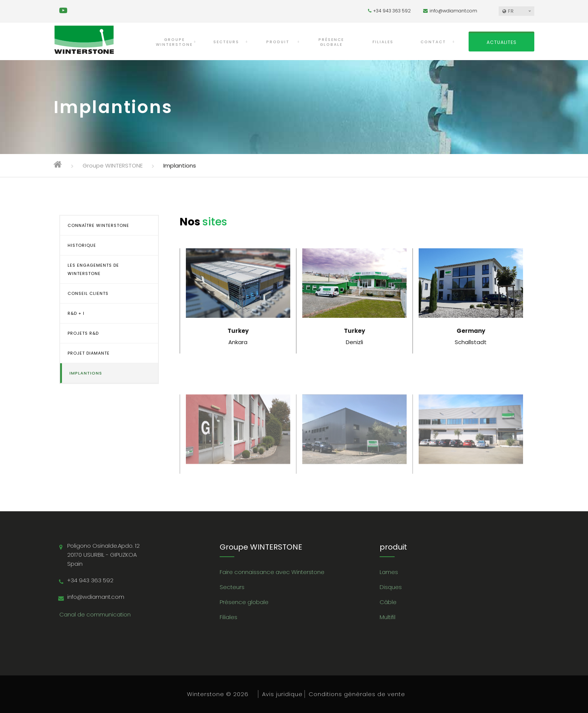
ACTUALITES (502, 42)
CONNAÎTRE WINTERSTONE (98, 225)
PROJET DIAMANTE (89, 353)
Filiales (228, 617)
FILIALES (383, 42)
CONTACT (433, 42)
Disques (391, 587)
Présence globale (244, 602)
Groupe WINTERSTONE (174, 42)
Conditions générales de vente (357, 694)
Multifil (387, 617)
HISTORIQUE (82, 245)
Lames (389, 572)
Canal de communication (95, 614)
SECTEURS (226, 42)
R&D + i (76, 313)
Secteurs (232, 587)
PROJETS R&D (83, 333)
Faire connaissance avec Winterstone (272, 572)
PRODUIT (278, 42)
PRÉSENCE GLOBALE (331, 42)
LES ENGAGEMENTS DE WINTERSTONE (93, 269)
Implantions (180, 165)
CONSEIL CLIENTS (88, 293)
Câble (388, 602)
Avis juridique (282, 694)
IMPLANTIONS (86, 373)
